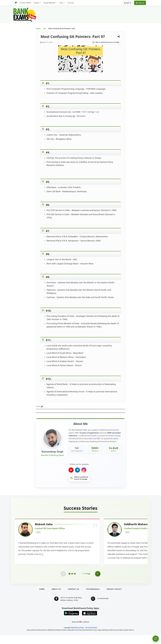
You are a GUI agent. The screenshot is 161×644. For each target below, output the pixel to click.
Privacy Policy (114, 598)
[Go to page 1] (69, 583)
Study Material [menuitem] (49, 3)
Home (38, 28)
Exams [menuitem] (37, 3)
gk (42, 406)
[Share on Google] (106, 42)
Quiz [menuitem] (61, 3)
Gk (44, 28)
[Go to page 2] (72, 583)
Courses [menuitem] (71, 3)
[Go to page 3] (75, 583)
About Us (56, 598)
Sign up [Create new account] (140, 3)
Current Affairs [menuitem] (25, 3)
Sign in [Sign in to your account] (128, 3)
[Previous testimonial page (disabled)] (63, 583)
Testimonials (93, 598)
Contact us (74, 598)
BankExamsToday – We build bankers (85, 637)
